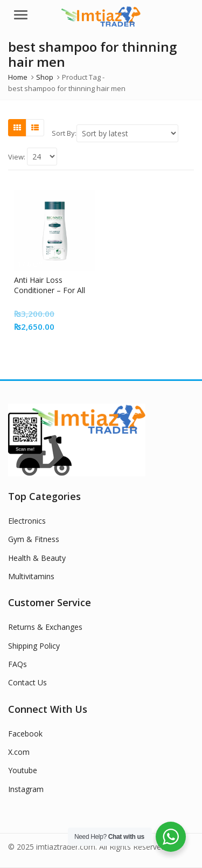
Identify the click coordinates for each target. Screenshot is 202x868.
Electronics (27, 521)
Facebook (25, 734)
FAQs (18, 664)
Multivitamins (31, 576)
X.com (19, 752)
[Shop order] (127, 133)
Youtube (23, 770)
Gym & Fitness (34, 539)
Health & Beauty (37, 558)
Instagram (26, 789)
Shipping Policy (34, 646)
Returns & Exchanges (45, 627)
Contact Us (27, 682)
